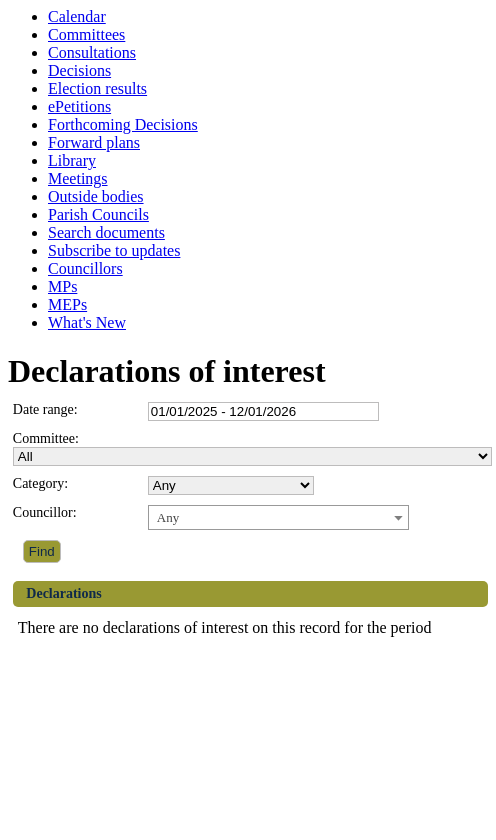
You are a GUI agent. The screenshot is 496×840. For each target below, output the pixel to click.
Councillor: (45, 512)
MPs (62, 286)
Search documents (106, 232)
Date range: (45, 409)
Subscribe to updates (114, 250)
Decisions (79, 70)
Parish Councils (98, 214)
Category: (40, 483)
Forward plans (94, 142)
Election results (97, 88)
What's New (87, 322)
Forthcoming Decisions (123, 124)
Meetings (78, 178)
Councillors (85, 268)
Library (72, 160)
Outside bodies (96, 196)
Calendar (77, 16)
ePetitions (79, 106)
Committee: (46, 438)
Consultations (92, 52)
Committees (86, 34)
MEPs (67, 304)
